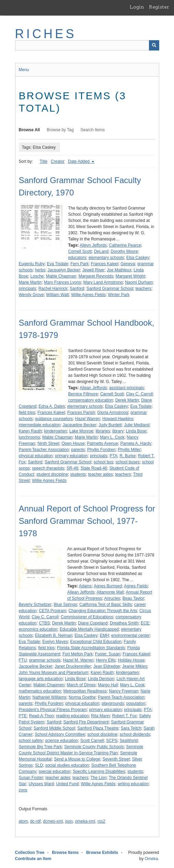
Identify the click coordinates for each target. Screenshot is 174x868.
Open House (73, 443)
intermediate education (40, 425)
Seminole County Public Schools (94, 747)
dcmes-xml (53, 821)
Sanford (77, 289)
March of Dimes (81, 685)
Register (159, 7)
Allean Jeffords (93, 388)
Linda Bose (136, 431)
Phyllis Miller (129, 450)
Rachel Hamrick (53, 289)
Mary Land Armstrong (103, 282)
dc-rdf (36, 821)
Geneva (128, 264)
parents (78, 450)
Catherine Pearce (125, 245)
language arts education (41, 679)
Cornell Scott (80, 251)
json (69, 821)
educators (77, 258)
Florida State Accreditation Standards (91, 648)
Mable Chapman (61, 276)
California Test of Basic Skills (106, 605)
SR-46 (72, 468)
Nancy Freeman (123, 691)
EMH (105, 635)
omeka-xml (85, 821)
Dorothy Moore (124, 251)
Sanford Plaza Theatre (98, 728)
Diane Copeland (93, 623)
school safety (31, 741)
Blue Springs (66, 605)
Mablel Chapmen (49, 685)
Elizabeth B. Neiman (54, 635)
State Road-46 (94, 468)
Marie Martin (30, 282)
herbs (40, 270)
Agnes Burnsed (108, 586)
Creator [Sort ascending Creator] (58, 161)
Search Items (93, 130)
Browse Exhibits (102, 853)
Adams (85, 586)
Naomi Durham (139, 282)
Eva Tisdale (58, 264)
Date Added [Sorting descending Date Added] (79, 161)
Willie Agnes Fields (88, 295)
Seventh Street (116, 759)
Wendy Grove (31, 295)
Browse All (30, 130)
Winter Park (119, 295)
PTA (113, 456)
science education (61, 741)
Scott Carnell (92, 741)
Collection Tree (30, 853)
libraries (103, 431)
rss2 (101, 821)
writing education (133, 784)
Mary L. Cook (112, 437)
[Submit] (154, 45)
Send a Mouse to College (77, 759)
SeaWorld (129, 741)
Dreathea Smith (124, 623)
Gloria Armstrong (113, 413)
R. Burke (127, 456)
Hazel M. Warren (78, 660)
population (136, 703)
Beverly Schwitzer (35, 605)
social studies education (67, 765)
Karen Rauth (30, 431)
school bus (103, 462)
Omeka (151, 859)
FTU (23, 660)
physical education (36, 456)
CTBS (44, 623)
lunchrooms (30, 437)
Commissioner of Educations (87, 617)
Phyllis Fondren (101, 450)
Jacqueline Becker (80, 425)
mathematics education (40, 691)
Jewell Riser (94, 270)
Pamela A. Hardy (136, 443)
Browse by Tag (60, 130)
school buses (128, 462)
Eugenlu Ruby (32, 264)
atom (24, 821)
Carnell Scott (112, 394)
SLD (39, 765)
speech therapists (48, 468)
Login (137, 7)
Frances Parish (81, 413)
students (78, 474)
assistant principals (126, 388)
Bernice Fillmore (83, 394)
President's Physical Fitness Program (53, 710)
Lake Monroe (81, 431)
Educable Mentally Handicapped (89, 629)
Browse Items (65, 853)
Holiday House (131, 660)
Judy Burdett (110, 425)
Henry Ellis (106, 660)
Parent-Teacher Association (44, 450)
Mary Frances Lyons (62, 282)
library (118, 431)
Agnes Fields (136, 586)
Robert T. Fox (125, 716)
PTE (23, 716)
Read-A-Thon (42, 716)
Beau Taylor (133, 598)
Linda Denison (101, 679)
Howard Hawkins (118, 419)
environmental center (130, 635)
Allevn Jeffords (93, 245)
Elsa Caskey (138, 258)
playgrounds (113, 703)
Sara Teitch (131, 728)
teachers (143, 289)
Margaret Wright (130, 276)
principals (28, 289)
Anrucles (112, 598)
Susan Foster (31, 778)
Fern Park (79, 264)
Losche (37, 276)
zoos (23, 790)
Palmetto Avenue (102, 443)
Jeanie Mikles (135, 666)
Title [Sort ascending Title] (44, 161)
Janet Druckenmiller (73, 666)
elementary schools (106, 258)
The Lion (99, 778)
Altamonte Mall (110, 592)
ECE (145, 623)
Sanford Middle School (54, 728)
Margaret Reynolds (96, 276)
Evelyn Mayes (55, 642)
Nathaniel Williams (50, 697)
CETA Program (53, 611)
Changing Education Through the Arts (103, 611)
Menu (24, 70)
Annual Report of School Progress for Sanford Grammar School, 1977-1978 (87, 521)
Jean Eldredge (107, 666)
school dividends (135, 734)
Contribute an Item (33, 859)
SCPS (112, 741)
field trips (27, 413)
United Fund (67, 784)
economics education (38, 629)
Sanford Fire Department (86, 722)
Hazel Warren (88, 419)
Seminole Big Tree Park (40, 747)
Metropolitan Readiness (85, 691)
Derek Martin (127, 400)
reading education (72, 716)
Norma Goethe (82, 697)
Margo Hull (108, 685)
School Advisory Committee (60, 734)
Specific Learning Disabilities (99, 771)
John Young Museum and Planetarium (54, 673)
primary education (71, 456)
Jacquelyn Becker (64, 270)
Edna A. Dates (52, 406)
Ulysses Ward (41, 784)
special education (55, 771)
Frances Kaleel (105, 264)
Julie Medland (137, 425)
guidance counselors (54, 419)
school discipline (102, 734)
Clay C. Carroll (139, 394)
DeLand (101, 251)
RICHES (46, 34)
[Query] (87, 45)
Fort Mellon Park (78, 654)
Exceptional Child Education (96, 642)
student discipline (52, 474)
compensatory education (91, 400)
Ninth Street (48, 443)
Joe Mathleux (119, 270)
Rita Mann (100, 716)
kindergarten (56, 431)
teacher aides (101, 474)
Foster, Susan (108, 654)
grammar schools (45, 660)
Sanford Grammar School (110, 289)
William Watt (57, 295)
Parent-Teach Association (121, 697)
